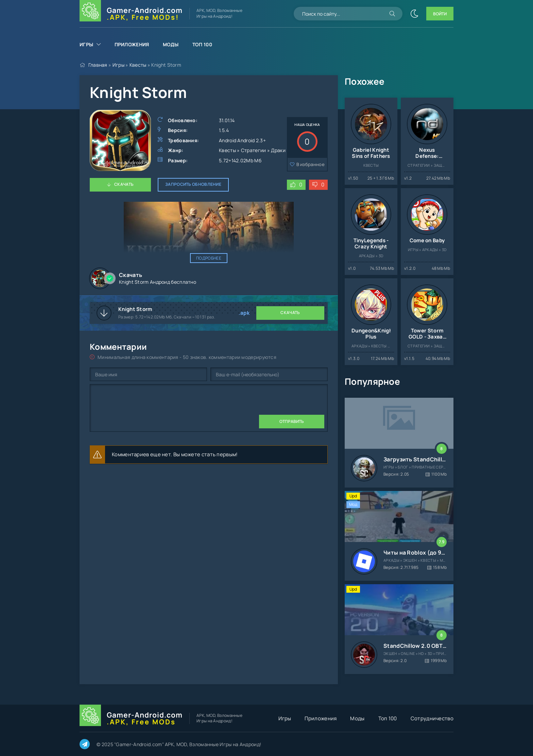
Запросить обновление (193, 184)
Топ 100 (202, 44)
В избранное (311, 164)
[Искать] (392, 14)
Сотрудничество (432, 718)
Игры (86, 44)
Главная (98, 65)
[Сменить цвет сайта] (414, 14)
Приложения (132, 44)
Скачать (124, 184)
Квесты (138, 65)
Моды (171, 44)
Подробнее (209, 258)
